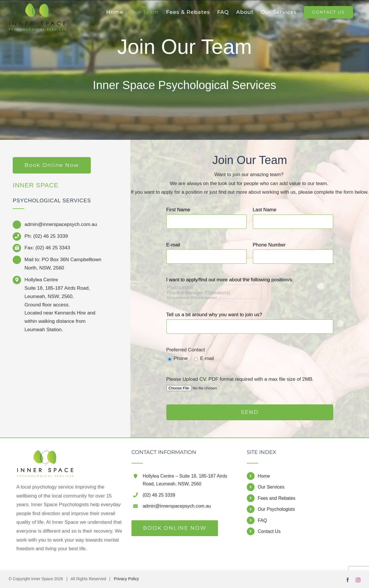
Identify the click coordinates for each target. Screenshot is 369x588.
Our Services (271, 487)
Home (264, 476)
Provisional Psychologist (214, 298)
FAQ (262, 520)
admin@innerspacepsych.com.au (177, 506)
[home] (45, 454)
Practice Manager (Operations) (214, 293)
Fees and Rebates (277, 498)
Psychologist (214, 288)
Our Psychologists (276, 509)
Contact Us (269, 531)
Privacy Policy (126, 579)
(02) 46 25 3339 (159, 495)
